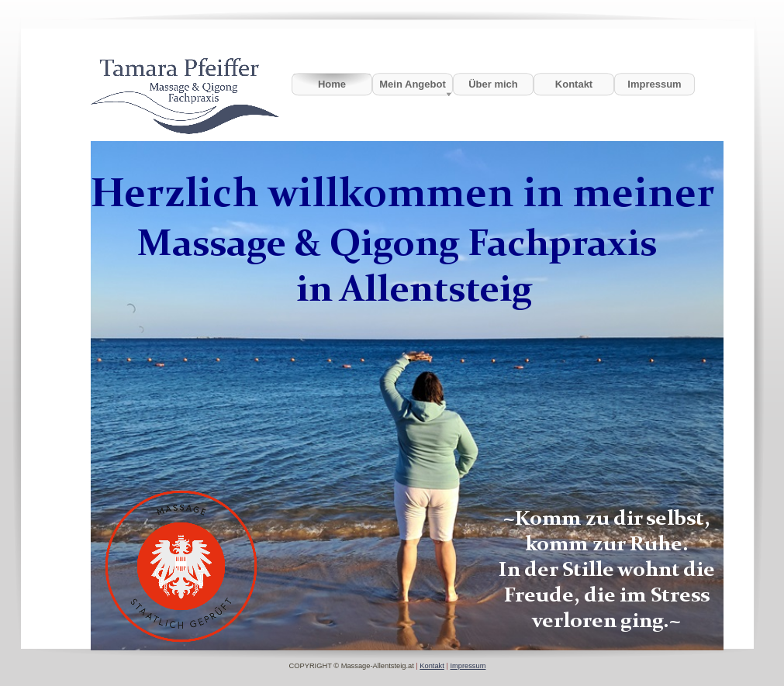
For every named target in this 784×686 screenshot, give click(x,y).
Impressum (468, 666)
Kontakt (432, 666)
